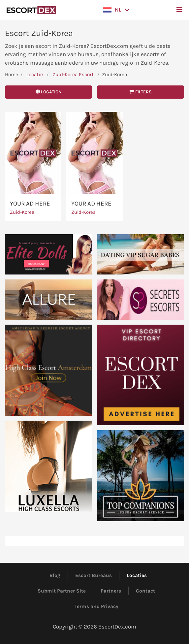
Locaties (137, 575)
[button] (116, 10)
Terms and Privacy (96, 606)
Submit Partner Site (62, 591)
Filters (141, 92)
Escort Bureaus (94, 575)
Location (49, 92)
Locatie (35, 75)
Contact (145, 591)
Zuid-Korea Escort (73, 75)
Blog (55, 575)
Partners (111, 591)
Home (12, 75)
